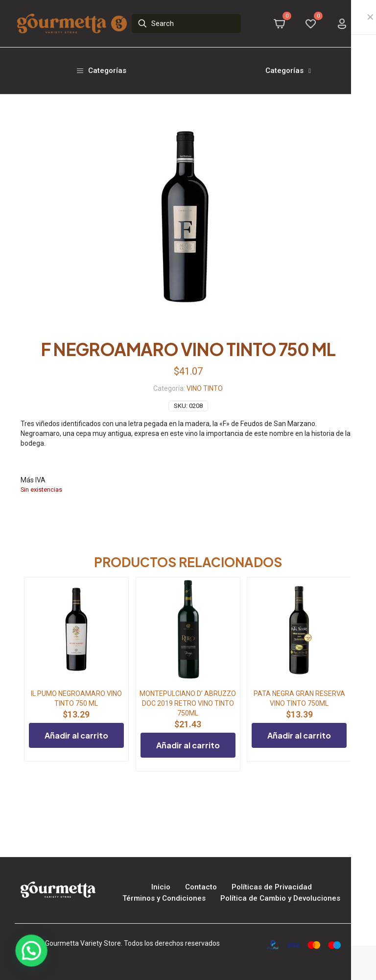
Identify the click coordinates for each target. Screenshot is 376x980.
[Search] (187, 24)
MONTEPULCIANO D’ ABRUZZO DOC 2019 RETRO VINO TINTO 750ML (188, 703)
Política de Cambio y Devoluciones (280, 898)
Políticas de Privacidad (272, 887)
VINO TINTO (205, 388)
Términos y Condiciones (164, 898)
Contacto (201, 887)
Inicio (161, 887)
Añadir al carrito (76, 735)
